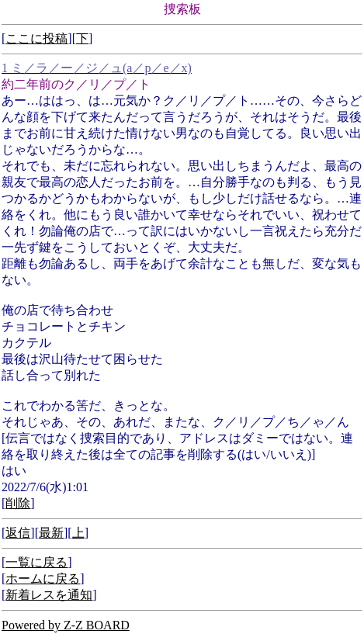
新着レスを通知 (49, 595)
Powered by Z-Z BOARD (66, 625)
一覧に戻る (36, 562)
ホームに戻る (43, 579)
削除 (18, 503)
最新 (51, 533)
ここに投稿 (36, 38)
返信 (18, 533)
